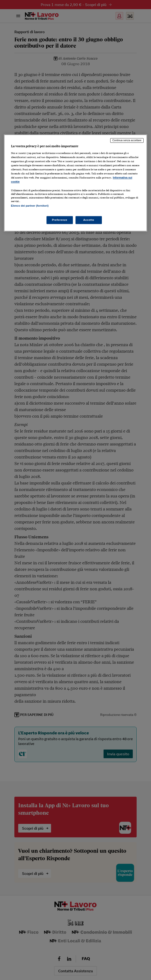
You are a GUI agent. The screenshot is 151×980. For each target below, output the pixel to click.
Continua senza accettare (127, 140)
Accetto (89, 220)
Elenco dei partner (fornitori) (30, 206)
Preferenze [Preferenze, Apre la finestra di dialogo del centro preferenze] (60, 220)
